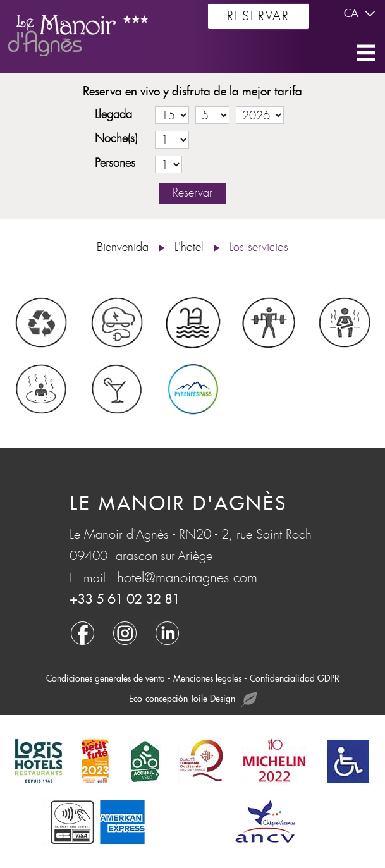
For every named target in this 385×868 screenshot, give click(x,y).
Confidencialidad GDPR (295, 678)
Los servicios (259, 248)
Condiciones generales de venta (106, 678)
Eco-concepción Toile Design (193, 700)
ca (361, 14)
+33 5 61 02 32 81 (125, 600)
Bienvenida (123, 248)
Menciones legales (207, 678)
